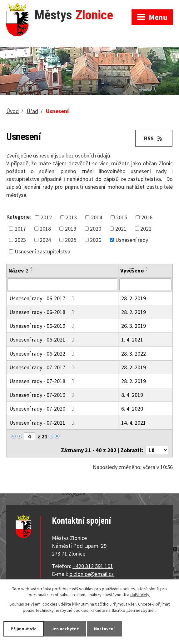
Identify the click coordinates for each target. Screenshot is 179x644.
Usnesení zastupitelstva (42, 251)
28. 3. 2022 (134, 354)
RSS (154, 138)
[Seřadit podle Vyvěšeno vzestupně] (147, 268)
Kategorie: (19, 217)
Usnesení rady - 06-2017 (43, 298)
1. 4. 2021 (132, 339)
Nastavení (104, 629)
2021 (121, 229)
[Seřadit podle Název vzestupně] (32, 268)
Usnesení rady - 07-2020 (43, 409)
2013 (71, 217)
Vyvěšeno (132, 270)
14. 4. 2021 (134, 423)
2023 (20, 240)
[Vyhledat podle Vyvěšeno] (145, 284)
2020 (96, 229)
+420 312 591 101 (93, 566)
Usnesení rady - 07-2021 (43, 423)
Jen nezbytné (65, 629)
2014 (97, 217)
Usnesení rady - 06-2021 (43, 339)
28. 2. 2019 (134, 298)
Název (18, 270)
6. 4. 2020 (132, 409)
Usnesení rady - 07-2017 (43, 367)
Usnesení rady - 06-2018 (43, 312)
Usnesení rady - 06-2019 (43, 326)
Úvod (12, 111)
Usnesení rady (132, 240)
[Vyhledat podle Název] (62, 284)
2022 (146, 229)
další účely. (140, 595)
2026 (96, 240)
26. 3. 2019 (134, 326)
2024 (45, 240)
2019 (71, 229)
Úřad (32, 111)
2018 (45, 229)
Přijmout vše (24, 629)
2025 (71, 240)
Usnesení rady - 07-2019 (43, 395)
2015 (122, 217)
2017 (20, 229)
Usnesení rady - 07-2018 (43, 381)
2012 (46, 217)
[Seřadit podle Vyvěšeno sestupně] (147, 270)
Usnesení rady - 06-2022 (43, 354)
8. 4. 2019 (132, 395)
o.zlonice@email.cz (92, 574)
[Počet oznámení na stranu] (157, 450)
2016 (147, 217)
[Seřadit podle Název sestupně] (32, 270)
